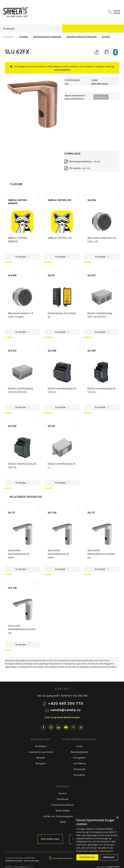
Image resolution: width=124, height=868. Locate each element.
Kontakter (80, 775)
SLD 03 (51, 275)
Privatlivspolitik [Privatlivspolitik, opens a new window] (106, 851)
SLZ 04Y (92, 351)
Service (63, 793)
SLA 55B (12, 275)
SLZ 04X (52, 351)
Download (80, 769)
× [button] (117, 818)
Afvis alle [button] (109, 857)
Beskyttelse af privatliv (14, 861)
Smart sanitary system (50, 839)
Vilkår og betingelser (32, 861)
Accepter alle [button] (87, 857)
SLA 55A (92, 200)
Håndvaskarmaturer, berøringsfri (47, 37)
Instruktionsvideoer (63, 805)
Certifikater (80, 763)
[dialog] (97, 840)
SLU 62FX (106, 37)
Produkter (24, 37)
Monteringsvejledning (80, 161)
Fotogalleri (80, 758)
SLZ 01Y (92, 275)
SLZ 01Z (12, 351)
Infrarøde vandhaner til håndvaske (82, 37)
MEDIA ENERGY (114, 867)
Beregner (41, 763)
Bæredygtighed (80, 752)
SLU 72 (91, 512)
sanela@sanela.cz (66, 710)
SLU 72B (12, 588)
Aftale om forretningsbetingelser (63, 816)
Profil (80, 746)
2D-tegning (75, 168)
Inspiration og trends (41, 752)
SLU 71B (52, 512)
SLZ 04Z (12, 426)
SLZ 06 (51, 426)
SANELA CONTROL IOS (59, 200)
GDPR (63, 822)
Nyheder (41, 758)
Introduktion (8, 37)
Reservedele (63, 810)
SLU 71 (12, 512)
